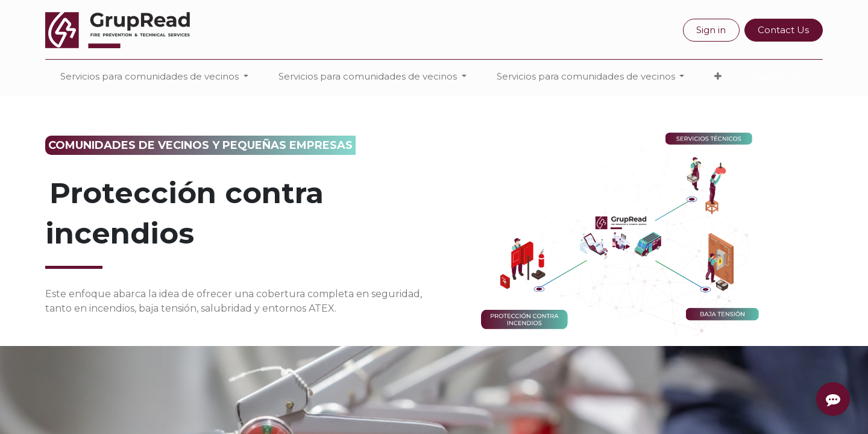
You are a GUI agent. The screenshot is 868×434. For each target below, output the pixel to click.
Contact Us (783, 30)
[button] (718, 77)
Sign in (711, 30)
